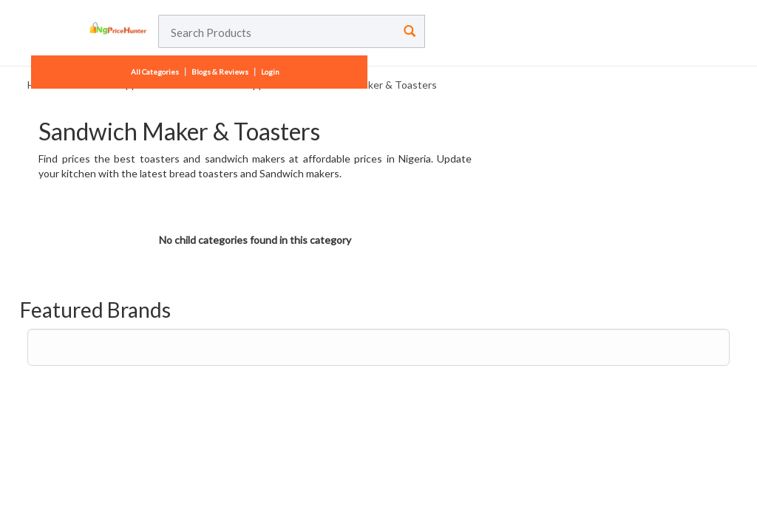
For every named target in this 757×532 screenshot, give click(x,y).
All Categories (156, 72)
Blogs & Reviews (220, 72)
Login (270, 72)
